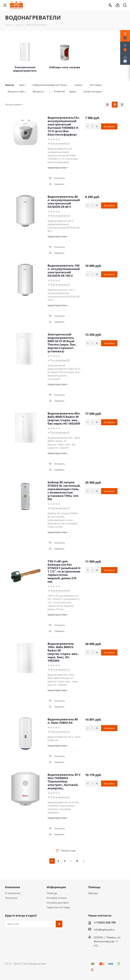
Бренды (93, 893)
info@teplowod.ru (104, 930)
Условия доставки (58, 903)
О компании (13, 893)
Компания (12, 887)
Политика (11, 898)
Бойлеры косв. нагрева (65, 67)
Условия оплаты (57, 898)
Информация (56, 887)
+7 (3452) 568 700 (105, 922)
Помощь (52, 893)
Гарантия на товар (58, 907)
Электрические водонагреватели (25, 69)
